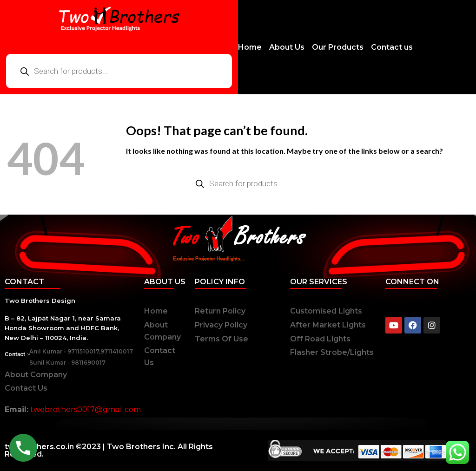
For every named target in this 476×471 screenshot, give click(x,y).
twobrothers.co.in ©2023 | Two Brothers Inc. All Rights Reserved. (109, 450)
